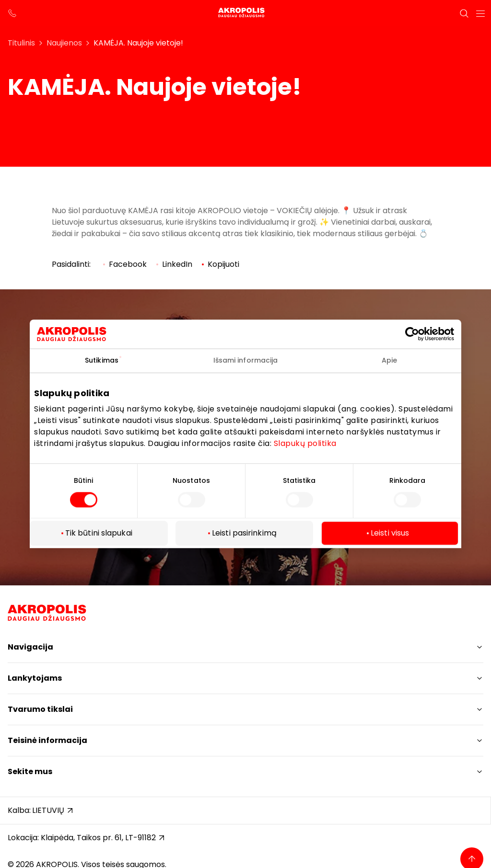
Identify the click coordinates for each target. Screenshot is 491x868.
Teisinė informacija (47, 740)
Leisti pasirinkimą (244, 533)
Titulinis (21, 43)
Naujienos (64, 43)
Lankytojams (35, 678)
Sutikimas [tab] (102, 360)
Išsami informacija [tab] (246, 360)
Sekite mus (30, 771)
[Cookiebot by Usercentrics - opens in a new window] (419, 334)
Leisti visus (390, 533)
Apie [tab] (389, 360)
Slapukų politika (305, 443)
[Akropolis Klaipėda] (245, 13)
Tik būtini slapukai (99, 533)
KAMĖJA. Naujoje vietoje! (138, 43)
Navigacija (30, 647)
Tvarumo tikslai (40, 709)
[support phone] (12, 13)
